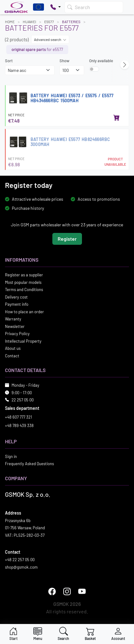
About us (13, 348)
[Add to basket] (117, 118)
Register (67, 239)
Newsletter (15, 326)
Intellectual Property (23, 341)
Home (10, 22)
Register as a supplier (24, 275)
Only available (101, 61)
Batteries (71, 22)
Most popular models (23, 282)
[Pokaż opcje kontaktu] (55, 7)
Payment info (17, 304)
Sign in (11, 456)
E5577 (49, 22)
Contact (12, 355)
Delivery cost (16, 297)
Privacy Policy (17, 334)
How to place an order (24, 311)
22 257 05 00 (23, 400)
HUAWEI (29, 22)
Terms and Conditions (24, 289)
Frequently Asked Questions (29, 464)
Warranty (13, 319)
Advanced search (50, 39)
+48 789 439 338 (19, 425)
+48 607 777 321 (19, 417)
